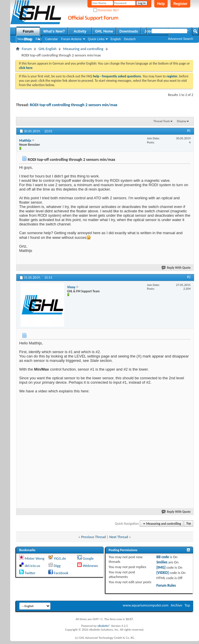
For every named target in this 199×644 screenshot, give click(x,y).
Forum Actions (71, 39)
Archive (176, 605)
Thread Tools (162, 121)
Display (182, 121)
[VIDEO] (163, 573)
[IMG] (161, 567)
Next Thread (119, 537)
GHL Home (104, 31)
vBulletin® (104, 626)
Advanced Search (181, 39)
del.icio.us (32, 566)
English (116, 39)
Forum (28, 31)
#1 (189, 131)
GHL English (47, 49)
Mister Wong (35, 558)
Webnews (90, 566)
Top (189, 524)
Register (180, 4)
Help (161, 4)
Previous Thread (93, 537)
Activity (80, 31)
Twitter (30, 573)
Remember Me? (106, 10)
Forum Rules (166, 585)
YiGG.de (60, 558)
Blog (28, 39)
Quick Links (96, 39)
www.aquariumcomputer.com (145, 605)
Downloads (129, 31)
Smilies (162, 562)
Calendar (52, 39)
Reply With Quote (176, 268)
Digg (57, 566)
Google (88, 558)
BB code (163, 557)
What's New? (54, 31)
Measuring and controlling (83, 49)
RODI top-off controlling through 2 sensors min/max (74, 105)
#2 (189, 277)
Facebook (61, 573)
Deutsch (130, 39)
